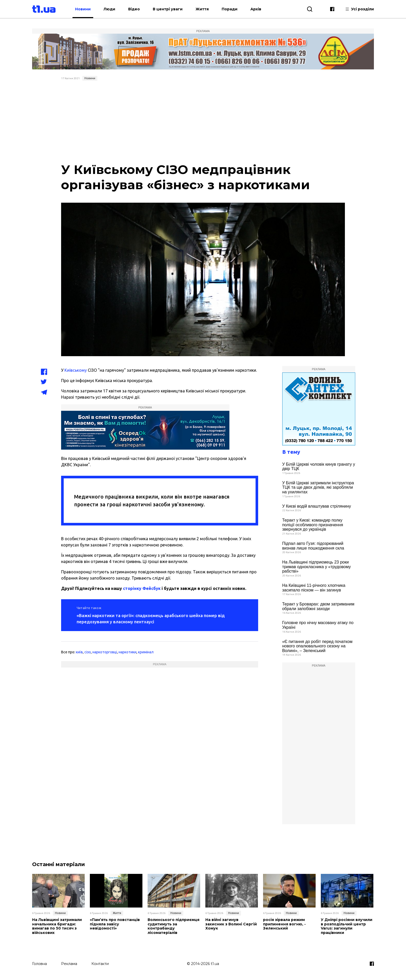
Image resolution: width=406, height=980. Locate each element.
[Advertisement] (203, 122)
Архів (256, 9)
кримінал (146, 652)
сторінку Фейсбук (142, 588)
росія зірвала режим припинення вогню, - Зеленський (284, 924)
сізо (88, 652)
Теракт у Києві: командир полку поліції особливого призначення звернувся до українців (313, 525)
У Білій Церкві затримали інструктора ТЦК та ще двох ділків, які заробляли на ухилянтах (318, 487)
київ (79, 652)
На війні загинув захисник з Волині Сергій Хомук (231, 924)
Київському (76, 370)
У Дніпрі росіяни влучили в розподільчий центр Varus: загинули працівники (347, 926)
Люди (109, 9)
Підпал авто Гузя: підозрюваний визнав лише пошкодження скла (313, 546)
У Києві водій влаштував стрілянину (317, 506)
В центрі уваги (168, 9)
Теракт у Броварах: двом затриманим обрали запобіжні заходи (318, 606)
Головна (39, 964)
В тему (291, 452)
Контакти (100, 964)
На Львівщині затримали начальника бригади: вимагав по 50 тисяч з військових (57, 926)
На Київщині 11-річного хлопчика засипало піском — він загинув (314, 588)
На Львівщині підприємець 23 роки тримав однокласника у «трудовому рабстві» (317, 567)
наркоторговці (105, 652)
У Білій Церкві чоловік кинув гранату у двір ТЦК (319, 467)
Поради (230, 9)
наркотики (128, 652)
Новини (83, 9)
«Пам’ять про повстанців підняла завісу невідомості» (115, 924)
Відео (134, 9)
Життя (202, 9)
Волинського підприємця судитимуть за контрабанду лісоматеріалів (173, 926)
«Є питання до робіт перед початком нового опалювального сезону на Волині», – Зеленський (317, 646)
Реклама (69, 964)
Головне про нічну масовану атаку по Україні (318, 625)
